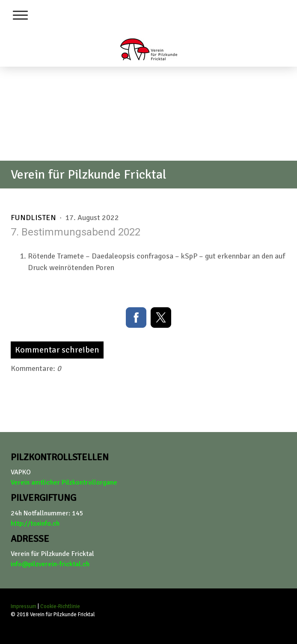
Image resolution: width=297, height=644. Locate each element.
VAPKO (21, 472)
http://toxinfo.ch (35, 523)
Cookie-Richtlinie (60, 606)
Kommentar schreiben (57, 350)
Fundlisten (34, 218)
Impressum (24, 606)
